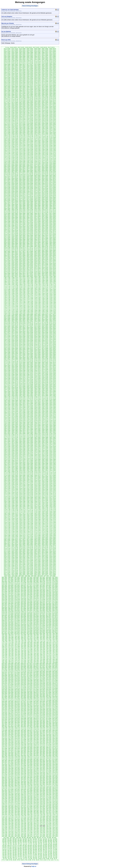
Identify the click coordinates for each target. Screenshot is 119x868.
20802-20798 (37, 172)
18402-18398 (15, 262)
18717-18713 (15, 250)
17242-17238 (22, 305)
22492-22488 (22, 109)
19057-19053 (30, 237)
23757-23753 (15, 62)
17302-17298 (37, 303)
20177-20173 (30, 195)
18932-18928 (7, 242)
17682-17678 (45, 288)
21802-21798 (7, 135)
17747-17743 (52, 286)
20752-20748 (7, 174)
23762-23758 (7, 62)
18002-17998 (37, 276)
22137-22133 (30, 122)
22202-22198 (37, 119)
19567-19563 (52, 217)
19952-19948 (52, 203)
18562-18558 (37, 255)
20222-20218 (15, 194)
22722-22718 (45, 100)
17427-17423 (7, 299)
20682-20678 (7, 177)
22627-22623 (30, 104)
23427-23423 (37, 74)
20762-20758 (45, 173)
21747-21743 (37, 136)
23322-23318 (37, 77)
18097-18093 (52, 272)
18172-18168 (45, 270)
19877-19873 (7, 207)
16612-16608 (22, 329)
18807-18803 (37, 246)
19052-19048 (37, 237)
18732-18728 (45, 249)
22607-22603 (7, 105)
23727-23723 (7, 63)
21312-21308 (7, 153)
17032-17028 (22, 313)
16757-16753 (15, 323)
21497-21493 (45, 146)
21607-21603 (37, 142)
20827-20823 (52, 170)
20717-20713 (7, 176)
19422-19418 (7, 224)
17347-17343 (22, 301)
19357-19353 (52, 225)
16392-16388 (37, 337)
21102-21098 (7, 161)
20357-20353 (22, 189)
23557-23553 (52, 68)
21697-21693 (7, 139)
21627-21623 (7, 142)
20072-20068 (30, 199)
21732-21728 (7, 138)
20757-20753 (52, 173)
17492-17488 (15, 296)
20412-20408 (45, 186)
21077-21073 (45, 161)
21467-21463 (37, 147)
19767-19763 (15, 211)
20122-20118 (7, 198)
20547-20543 (52, 181)
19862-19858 (30, 207)
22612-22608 (52, 104)
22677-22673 (7, 102)
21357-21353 (45, 151)
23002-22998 (45, 89)
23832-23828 (7, 59)
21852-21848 (37, 132)
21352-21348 (52, 151)
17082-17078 (52, 310)
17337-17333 (37, 301)
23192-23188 (22, 83)
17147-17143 (7, 309)
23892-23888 (22, 57)
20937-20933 (45, 166)
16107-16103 (45, 347)
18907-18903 (45, 242)
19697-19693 (15, 214)
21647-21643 (30, 140)
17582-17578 (37, 292)
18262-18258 (15, 267)
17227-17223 (45, 305)
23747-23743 (30, 62)
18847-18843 (30, 245)
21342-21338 (15, 152)
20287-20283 (22, 191)
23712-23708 (30, 63)
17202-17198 (30, 306)
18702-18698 (37, 250)
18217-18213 (30, 269)
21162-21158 (22, 159)
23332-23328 (22, 77)
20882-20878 (22, 169)
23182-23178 (37, 83)
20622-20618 (45, 178)
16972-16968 (7, 316)
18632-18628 (37, 253)
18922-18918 (22, 242)
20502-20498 (15, 183)
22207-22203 (30, 119)
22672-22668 (15, 102)
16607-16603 (30, 329)
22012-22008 (7, 127)
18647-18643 (15, 253)
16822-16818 (22, 321)
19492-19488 (7, 221)
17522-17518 (22, 295)
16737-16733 (45, 323)
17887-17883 (52, 280)
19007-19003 (52, 238)
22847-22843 (15, 96)
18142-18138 (37, 271)
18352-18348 (37, 263)
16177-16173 (45, 344)
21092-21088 (22, 161)
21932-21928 (22, 130)
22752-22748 (52, 98)
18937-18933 (52, 241)
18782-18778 (22, 248)
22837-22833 (30, 96)
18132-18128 (52, 271)
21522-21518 (7, 146)
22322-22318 (15, 115)
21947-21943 (52, 129)
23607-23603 (30, 67)
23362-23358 (30, 76)
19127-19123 (30, 235)
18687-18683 (7, 252)
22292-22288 (7, 117)
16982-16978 (45, 314)
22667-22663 (22, 102)
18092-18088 (7, 274)
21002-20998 (52, 164)
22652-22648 (45, 102)
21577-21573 (30, 143)
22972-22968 (37, 91)
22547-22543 (45, 106)
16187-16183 (30, 344)
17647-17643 (45, 289)
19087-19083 (37, 236)
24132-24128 (28, 47)
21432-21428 (37, 148)
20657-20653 (45, 177)
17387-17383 (15, 300)
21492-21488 (52, 146)
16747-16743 (30, 323)
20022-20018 (52, 200)
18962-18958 (15, 241)
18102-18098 (45, 272)
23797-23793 (7, 60)
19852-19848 (45, 207)
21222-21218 (37, 156)
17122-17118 (45, 309)
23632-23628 (45, 66)
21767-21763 (7, 136)
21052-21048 (30, 163)
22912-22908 (22, 93)
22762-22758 (37, 98)
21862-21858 (22, 132)
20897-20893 (52, 168)
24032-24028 (22, 51)
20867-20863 (45, 169)
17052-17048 (45, 312)
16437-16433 (22, 335)
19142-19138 (7, 235)
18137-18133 (45, 271)
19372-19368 (30, 225)
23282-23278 (45, 79)
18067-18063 (45, 274)
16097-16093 (7, 348)
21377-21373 (15, 151)
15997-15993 (52, 351)
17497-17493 (7, 296)
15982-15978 (22, 352)
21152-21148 (37, 159)
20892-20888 (7, 169)
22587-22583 (37, 105)
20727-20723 (45, 174)
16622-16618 (7, 329)
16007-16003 (37, 351)
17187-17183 (52, 306)
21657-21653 (15, 140)
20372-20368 (52, 187)
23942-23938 (52, 54)
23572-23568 (30, 68)
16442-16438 (15, 335)
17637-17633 (7, 291)
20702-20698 (30, 176)
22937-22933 (37, 92)
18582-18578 (7, 255)
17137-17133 (22, 309)
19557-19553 (15, 219)
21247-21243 (52, 155)
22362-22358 (7, 114)
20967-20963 (52, 165)
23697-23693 (52, 63)
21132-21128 (15, 160)
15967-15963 (45, 352)
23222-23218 (30, 81)
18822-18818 (15, 246)
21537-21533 (37, 144)
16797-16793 (7, 322)
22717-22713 (52, 100)
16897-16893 (15, 318)
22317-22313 (22, 115)
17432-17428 (52, 297)
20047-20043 (15, 200)
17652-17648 (37, 289)
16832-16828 (7, 321)
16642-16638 (30, 327)
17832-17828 (30, 283)
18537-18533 (22, 257)
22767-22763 (30, 98)
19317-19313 (7, 228)
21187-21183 (37, 157)
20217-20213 (22, 194)
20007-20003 (22, 202)
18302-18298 (7, 266)
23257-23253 (30, 80)
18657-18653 (52, 252)
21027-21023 (15, 164)
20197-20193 (52, 194)
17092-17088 (37, 310)
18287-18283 (30, 266)
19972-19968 (22, 203)
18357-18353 (30, 263)
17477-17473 (37, 296)
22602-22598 (15, 105)
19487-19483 (15, 221)
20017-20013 (7, 202)
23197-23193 (15, 83)
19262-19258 (37, 229)
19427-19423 (52, 223)
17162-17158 (37, 308)
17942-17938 (22, 279)
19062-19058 (22, 237)
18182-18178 (30, 270)
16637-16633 (37, 327)
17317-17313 (15, 303)
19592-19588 (15, 217)
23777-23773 (37, 60)
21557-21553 (7, 144)
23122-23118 (22, 85)
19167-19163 (22, 233)
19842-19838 (7, 208)
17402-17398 (45, 299)
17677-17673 (52, 288)
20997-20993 (7, 165)
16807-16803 (45, 321)
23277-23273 (52, 79)
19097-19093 (22, 236)
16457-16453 (45, 334)
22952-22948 (15, 92)
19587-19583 (22, 217)
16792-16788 (15, 322)
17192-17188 (45, 306)
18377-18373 (52, 262)
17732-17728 (22, 287)
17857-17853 (45, 282)
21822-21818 (30, 134)
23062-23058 (7, 88)
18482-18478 (52, 258)
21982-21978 (52, 127)
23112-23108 (37, 85)
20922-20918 (15, 168)
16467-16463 (30, 334)
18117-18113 (22, 272)
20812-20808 (22, 172)
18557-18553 (45, 255)
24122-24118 (44, 47)
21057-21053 (22, 163)
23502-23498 (30, 71)
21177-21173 (52, 157)
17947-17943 (15, 279)
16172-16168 (52, 344)
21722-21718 (22, 138)
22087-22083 (52, 123)
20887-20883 (15, 169)
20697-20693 (37, 176)
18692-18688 (52, 250)
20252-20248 (22, 193)
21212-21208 (52, 156)
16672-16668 (37, 326)
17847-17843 (7, 283)
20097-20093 (45, 198)
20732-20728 (37, 174)
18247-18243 (37, 267)
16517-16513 (7, 333)
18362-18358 (22, 263)
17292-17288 (52, 303)
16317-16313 (45, 339)
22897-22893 (45, 93)
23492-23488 (45, 71)
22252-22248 (15, 118)
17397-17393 (52, 299)
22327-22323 (7, 115)
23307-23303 (7, 79)
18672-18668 (30, 252)
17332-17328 (45, 301)
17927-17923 (45, 279)
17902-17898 (30, 280)
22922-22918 (7, 93)
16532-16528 (37, 331)
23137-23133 (52, 84)
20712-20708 (15, 176)
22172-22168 (30, 121)
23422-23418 (45, 74)
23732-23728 (52, 62)
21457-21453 (52, 147)
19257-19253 (45, 229)
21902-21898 (15, 131)
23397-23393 (30, 75)
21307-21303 (15, 153)
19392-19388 (52, 224)
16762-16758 (7, 323)
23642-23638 (30, 66)
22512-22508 (45, 108)
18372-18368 (7, 263)
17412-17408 (30, 299)
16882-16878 (37, 318)
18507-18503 (15, 258)
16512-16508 (15, 333)
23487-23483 (52, 71)
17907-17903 (22, 280)
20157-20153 (7, 197)
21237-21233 (15, 156)
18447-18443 (52, 259)
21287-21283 (45, 153)
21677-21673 (37, 139)
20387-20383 (30, 187)
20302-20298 (52, 190)
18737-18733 (37, 249)
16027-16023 (7, 351)
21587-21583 (15, 143)
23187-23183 (30, 83)
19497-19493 (52, 220)
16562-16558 (45, 330)
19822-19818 (37, 208)
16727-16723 (7, 325)
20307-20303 (45, 190)
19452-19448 (15, 223)
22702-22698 (22, 101)
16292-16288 (30, 340)
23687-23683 (15, 64)
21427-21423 (45, 148)
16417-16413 (52, 335)
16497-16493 (37, 333)
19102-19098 (15, 236)
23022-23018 (15, 89)
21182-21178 (45, 157)
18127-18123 (7, 272)
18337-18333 (7, 265)
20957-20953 (15, 166)
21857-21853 (30, 132)
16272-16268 (7, 342)
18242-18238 (45, 267)
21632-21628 (52, 140)
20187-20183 (15, 195)
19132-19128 (22, 235)
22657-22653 (37, 102)
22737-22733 (22, 100)
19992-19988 (45, 202)
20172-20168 (37, 195)
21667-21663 (52, 139)
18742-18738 (30, 249)
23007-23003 (37, 89)
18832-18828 (52, 245)
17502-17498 (52, 295)
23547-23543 (15, 70)
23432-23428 (30, 74)
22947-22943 (22, 92)
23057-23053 (15, 88)
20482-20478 (45, 183)
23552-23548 (7, 70)
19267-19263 (30, 229)
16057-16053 (15, 350)
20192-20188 (7, 195)
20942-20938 (37, 166)
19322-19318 (52, 227)
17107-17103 (15, 310)
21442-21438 (22, 148)
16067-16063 (52, 348)
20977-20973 (37, 165)
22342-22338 (37, 114)
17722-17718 (37, 287)
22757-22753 (45, 98)
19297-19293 (37, 228)
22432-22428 (7, 112)
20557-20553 (37, 181)
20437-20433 (7, 186)
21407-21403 (22, 149)
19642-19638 (45, 215)
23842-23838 (45, 58)
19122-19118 (37, 235)
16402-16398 (22, 337)
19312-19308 (15, 228)
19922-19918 (45, 204)
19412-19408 (22, 224)
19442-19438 (30, 223)
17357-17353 (7, 301)
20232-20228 (52, 193)
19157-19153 (37, 233)
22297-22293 (52, 115)
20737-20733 (30, 174)
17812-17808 (7, 284)
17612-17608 (45, 291)
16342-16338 (7, 339)
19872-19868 (15, 207)
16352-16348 (45, 338)
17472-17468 (45, 296)
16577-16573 (22, 330)
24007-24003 (7, 53)
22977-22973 (30, 91)
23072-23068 (45, 87)
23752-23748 (22, 62)
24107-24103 (15, 49)
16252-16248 (37, 342)
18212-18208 (37, 269)
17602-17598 (7, 292)
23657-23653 (7, 66)
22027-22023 (37, 126)
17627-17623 (22, 291)
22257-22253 (7, 118)
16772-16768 (45, 322)
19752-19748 (37, 211)
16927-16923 (22, 317)
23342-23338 (7, 77)
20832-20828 (45, 170)
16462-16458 (37, 334)
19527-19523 (7, 220)
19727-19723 (22, 212)
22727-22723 (37, 100)
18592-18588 (45, 254)
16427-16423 (37, 335)
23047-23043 (30, 88)
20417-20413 (37, 186)
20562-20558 (30, 181)
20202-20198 (45, 194)
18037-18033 (37, 275)
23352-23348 (45, 76)
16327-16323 (30, 339)
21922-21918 (37, 130)
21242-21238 (7, 156)
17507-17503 (45, 295)
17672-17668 (7, 289)
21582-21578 (22, 143)
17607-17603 (52, 291)
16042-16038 (37, 350)
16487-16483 (52, 333)
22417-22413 (30, 112)
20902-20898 (45, 168)
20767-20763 (37, 173)
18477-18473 (7, 259)
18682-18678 (15, 252)
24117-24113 (51, 47)
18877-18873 (37, 244)
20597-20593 (30, 180)
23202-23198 (7, 83)
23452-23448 (52, 72)
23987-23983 (37, 53)
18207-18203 (45, 269)
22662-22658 (30, 102)
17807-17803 (15, 284)
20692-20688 (45, 176)
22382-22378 (30, 113)
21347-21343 (7, 152)
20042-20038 (22, 200)
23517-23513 (7, 71)
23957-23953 (30, 54)
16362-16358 (30, 338)
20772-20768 (30, 173)
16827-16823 (15, 321)
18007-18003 (30, 276)
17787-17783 (45, 284)
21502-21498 (37, 146)
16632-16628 (45, 327)
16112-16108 (37, 347)
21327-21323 (37, 152)
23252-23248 (37, 80)
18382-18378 (45, 262)
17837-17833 (22, 283)
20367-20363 (7, 189)
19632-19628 (7, 216)
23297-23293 (22, 79)
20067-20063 (37, 199)
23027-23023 (7, 89)
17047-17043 (52, 312)
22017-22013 (52, 126)
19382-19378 (15, 225)
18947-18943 (37, 241)
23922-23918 (30, 55)
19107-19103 (7, 236)
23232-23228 (15, 81)
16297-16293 (22, 340)
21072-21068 (52, 161)
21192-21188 (30, 157)
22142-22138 (22, 122)
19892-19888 (37, 206)
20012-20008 (15, 202)
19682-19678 (37, 214)
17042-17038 (7, 313)
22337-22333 (45, 114)
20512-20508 (52, 182)
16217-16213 (37, 343)
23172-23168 (52, 83)
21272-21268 (15, 155)
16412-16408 (7, 337)
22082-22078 (7, 125)
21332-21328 (30, 152)
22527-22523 (22, 108)
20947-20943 (30, 166)
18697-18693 (45, 250)
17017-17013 (45, 313)
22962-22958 (52, 91)
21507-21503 (30, 146)
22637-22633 (15, 104)
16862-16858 (15, 320)
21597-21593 (52, 142)
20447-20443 (45, 185)
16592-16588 (52, 329)
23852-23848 (30, 58)
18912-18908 (37, 242)
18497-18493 (30, 258)
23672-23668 (37, 64)
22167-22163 (37, 121)
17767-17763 (22, 286)
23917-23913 (37, 55)
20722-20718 (52, 174)
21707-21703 (45, 138)
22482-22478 (37, 109)
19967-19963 (30, 203)
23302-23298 (15, 79)
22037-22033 (22, 126)
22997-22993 (52, 89)
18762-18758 (52, 248)
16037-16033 (45, 350)
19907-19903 (15, 206)
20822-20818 (7, 172)
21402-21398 (30, 149)
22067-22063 (30, 125)
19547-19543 (30, 219)
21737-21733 (52, 136)
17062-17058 (30, 312)
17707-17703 (7, 288)
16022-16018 (15, 351)
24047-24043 (52, 50)
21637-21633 (45, 140)
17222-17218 (52, 305)
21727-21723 (15, 138)
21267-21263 (22, 155)
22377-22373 (37, 113)
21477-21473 (22, 147)
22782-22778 (7, 98)
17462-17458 (7, 297)
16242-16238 (52, 342)
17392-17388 (7, 300)
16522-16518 (52, 331)
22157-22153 (52, 121)
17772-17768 (15, 286)
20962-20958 (7, 166)
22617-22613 (45, 104)
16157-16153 (22, 346)
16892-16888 (22, 318)
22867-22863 (37, 94)
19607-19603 (45, 216)
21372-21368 (22, 151)
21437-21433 (30, 148)
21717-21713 (30, 138)
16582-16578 (15, 330)
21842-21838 (52, 132)
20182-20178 (22, 195)
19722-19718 (30, 212)
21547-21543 (22, 144)
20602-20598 (22, 180)
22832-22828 (37, 96)
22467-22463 (7, 110)
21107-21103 (52, 160)
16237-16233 (7, 343)
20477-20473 (52, 183)
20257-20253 (15, 193)
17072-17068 (15, 312)
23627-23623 (52, 66)
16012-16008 (30, 351)
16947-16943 (45, 316)
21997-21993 (30, 127)
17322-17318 (7, 303)
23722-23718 (15, 63)
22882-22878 (15, 94)
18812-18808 (30, 246)
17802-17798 (22, 284)
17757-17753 (37, 286)
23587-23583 (7, 68)
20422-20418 (30, 186)
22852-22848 (7, 96)
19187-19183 (45, 232)
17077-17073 (7, 312)
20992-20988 (15, 165)
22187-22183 (7, 121)
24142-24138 (13, 47)
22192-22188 (52, 119)
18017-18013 (15, 276)
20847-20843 (22, 170)
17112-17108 (7, 310)
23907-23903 (52, 55)
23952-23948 (37, 54)
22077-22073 (15, 125)
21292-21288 (37, 153)
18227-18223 (15, 269)
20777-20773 (22, 173)
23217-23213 (37, 81)
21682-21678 (30, 139)
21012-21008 (37, 164)
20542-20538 (7, 182)
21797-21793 (15, 135)
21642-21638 (37, 140)
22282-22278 (22, 117)
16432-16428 (30, 335)
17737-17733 (15, 287)
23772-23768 (45, 60)
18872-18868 (45, 244)
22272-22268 (37, 117)
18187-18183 (22, 270)
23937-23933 (7, 55)
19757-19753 (30, 211)
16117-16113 (30, 347)
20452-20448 (37, 185)
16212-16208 (45, 343)
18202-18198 (52, 269)
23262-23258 (22, 80)
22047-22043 (7, 126)
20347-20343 (37, 189)
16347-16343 (52, 338)
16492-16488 (45, 333)
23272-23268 (7, 80)
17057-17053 (37, 312)
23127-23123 (15, 85)
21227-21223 (30, 156)
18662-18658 (45, 252)
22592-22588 (30, 105)
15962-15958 (52, 352)
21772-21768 (52, 135)
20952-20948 (22, 166)
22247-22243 (22, 118)
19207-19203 (15, 232)
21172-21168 (7, 159)
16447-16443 (7, 335)
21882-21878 (45, 131)
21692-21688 (15, 139)
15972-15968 (37, 352)
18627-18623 (45, 253)
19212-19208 (7, 232)
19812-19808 (52, 208)
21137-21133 (7, 160)
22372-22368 (45, 113)
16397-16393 (30, 337)
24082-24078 (52, 49)
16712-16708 (30, 325)
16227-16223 (22, 343)
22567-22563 (15, 106)
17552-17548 (30, 293)
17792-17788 (37, 284)
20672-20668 (22, 177)
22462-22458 (15, 110)
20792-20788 (52, 172)
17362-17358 (52, 300)
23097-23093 (7, 87)
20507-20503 (7, 183)
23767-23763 (52, 60)
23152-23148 (30, 84)
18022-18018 (7, 276)
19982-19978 (7, 203)
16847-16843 (37, 320)
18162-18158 (7, 271)
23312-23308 (52, 77)
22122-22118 (52, 122)
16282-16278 (45, 340)
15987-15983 (15, 352)
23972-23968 (7, 54)
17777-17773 (7, 286)
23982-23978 (45, 53)
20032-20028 (37, 200)
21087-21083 (30, 161)
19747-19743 (45, 211)
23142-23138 (45, 84)
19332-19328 (37, 227)
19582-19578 (30, 217)
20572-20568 (15, 181)
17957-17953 (52, 278)
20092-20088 (52, 198)
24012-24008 (52, 51)
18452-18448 (45, 259)
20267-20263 (52, 191)
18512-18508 (7, 258)
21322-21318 (45, 152)
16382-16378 (52, 337)
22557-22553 (30, 106)
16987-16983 (37, 314)
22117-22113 (7, 123)
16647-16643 (22, 327)
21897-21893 (22, 131)
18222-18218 (22, 269)
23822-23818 (22, 59)
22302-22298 (45, 115)
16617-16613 (15, 329)
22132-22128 (37, 122)
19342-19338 (22, 227)
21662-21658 (7, 140)
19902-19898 (22, 206)
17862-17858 (37, 282)
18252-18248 (30, 267)
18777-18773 (30, 248)
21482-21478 (15, 147)
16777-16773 (37, 322)
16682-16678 (22, 326)
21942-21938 (7, 130)
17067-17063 (22, 312)
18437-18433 (15, 261)
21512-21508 (22, 146)
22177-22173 (22, 121)
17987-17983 (7, 278)
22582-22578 (45, 105)
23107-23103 (45, 85)
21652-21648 (22, 140)
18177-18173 (37, 270)
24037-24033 (15, 51)
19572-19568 (45, 217)
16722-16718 (15, 325)
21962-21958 (30, 129)
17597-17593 (15, 292)
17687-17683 (37, 288)
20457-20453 (30, 185)
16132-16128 (7, 347)
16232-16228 (15, 343)
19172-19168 (15, 233)
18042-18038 (30, 275)
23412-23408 (7, 75)
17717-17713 (45, 287)
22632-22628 (22, 104)
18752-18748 (15, 249)
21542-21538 (30, 144)
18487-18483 (45, 258)
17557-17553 (22, 293)
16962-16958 (22, 316)
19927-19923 (37, 204)
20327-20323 (15, 190)
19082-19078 (45, 236)
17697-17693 (22, 288)
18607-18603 (22, 254)
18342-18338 (52, 263)
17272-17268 (30, 304)
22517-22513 (37, 108)
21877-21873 (52, 131)
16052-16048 (22, 350)
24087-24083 (45, 49)
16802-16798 (52, 321)
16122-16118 (22, 347)
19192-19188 (37, 232)
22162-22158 (45, 121)
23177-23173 (45, 83)
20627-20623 (37, 178)
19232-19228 (30, 231)
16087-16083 (22, 348)
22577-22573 (52, 105)
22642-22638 (7, 104)
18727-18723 (52, 249)
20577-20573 (7, 181)
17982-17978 (15, 278)
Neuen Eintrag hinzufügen (30, 6)
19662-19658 (15, 215)
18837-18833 (45, 245)
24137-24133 (21, 47)
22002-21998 (22, 127)
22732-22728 (30, 100)
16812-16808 (37, 321)
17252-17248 (7, 305)
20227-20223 (7, 194)
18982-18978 (37, 240)
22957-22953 (7, 92)
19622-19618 (22, 216)
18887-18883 (22, 244)
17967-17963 (37, 278)
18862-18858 (7, 245)
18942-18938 (45, 241)
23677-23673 (30, 64)
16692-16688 (7, 326)
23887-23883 (30, 57)
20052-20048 (7, 200)
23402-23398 (22, 75)
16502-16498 (30, 333)
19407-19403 (30, 224)
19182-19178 (52, 232)
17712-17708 (52, 287)
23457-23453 (45, 72)
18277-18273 (45, 266)
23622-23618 (7, 67)
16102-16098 (52, 347)
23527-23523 (45, 70)
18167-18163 (52, 270)
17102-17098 (22, 310)
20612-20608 (7, 180)
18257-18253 (22, 267)
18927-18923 (15, 242)
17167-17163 (30, 308)
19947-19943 (7, 204)
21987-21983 (45, 127)
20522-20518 (37, 182)
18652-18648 (7, 253)
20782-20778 (15, 173)
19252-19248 (52, 229)
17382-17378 (22, 300)
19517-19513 (22, 220)
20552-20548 (45, 181)
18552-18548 (52, 255)
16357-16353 (37, 338)
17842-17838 (15, 283)
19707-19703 (52, 212)
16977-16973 (52, 314)
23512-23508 (15, 71)
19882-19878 (52, 206)
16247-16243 (45, 342)
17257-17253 (52, 304)
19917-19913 (52, 204)
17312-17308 (22, 303)
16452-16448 (52, 334)
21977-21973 (7, 129)
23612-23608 (22, 67)
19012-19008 (45, 238)
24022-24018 (37, 51)
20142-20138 (30, 197)
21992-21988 (37, 127)
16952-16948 (37, 316)
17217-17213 (7, 306)
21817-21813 (37, 134)
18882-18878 (30, 244)
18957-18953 (22, 241)
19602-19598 (52, 216)
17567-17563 (7, 293)
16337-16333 (15, 339)
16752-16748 (22, 323)
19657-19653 (22, 215)
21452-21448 (7, 148)
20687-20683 (52, 176)
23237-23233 (7, 81)
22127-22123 (45, 122)
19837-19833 (15, 208)
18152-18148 (22, 271)
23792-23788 (15, 60)
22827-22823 (45, 96)
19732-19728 (15, 212)
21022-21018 (22, 164)
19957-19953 (45, 203)
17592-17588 (22, 292)
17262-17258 (45, 304)
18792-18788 (7, 248)
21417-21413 (7, 149)
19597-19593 (7, 217)
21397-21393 (37, 149)
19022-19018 (30, 238)
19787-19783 (37, 210)
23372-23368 (15, 76)
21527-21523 (52, 144)
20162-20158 (52, 195)
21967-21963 (22, 129)
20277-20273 (37, 191)
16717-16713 (22, 325)
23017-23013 (22, 89)
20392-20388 (22, 187)
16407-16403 (15, 337)
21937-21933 (15, 130)
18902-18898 (52, 242)
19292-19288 (45, 228)
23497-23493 (37, 71)
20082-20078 (15, 199)
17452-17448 (22, 297)
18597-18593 (37, 254)
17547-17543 (37, 293)
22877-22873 (22, 94)
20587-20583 (45, 180)
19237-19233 (22, 231)
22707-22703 (15, 101)
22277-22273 (30, 117)
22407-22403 (45, 112)
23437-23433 (22, 74)
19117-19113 (45, 235)
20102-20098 (37, 198)
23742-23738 (37, 62)
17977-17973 (22, 278)
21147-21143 (45, 159)
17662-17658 (22, 289)
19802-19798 (15, 210)
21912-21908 (52, 130)
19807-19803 (7, 210)
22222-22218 (7, 119)
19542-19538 (37, 219)
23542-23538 (22, 70)
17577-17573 (45, 292)
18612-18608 (15, 254)
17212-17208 (15, 306)
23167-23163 (7, 84)
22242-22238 (30, 118)
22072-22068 (22, 125)
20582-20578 (52, 180)
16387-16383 (45, 337)
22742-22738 (15, 100)
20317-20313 (30, 190)
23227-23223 (22, 81)
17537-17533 (52, 293)
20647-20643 (7, 178)
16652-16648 (15, 327)
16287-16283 (37, 340)
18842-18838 (37, 245)
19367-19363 (37, 225)
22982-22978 (22, 91)
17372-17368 (37, 300)
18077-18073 (30, 274)
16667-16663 (45, 326)
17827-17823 (37, 283)
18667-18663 (37, 252)
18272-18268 (52, 266)
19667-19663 (7, 215)
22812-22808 (15, 97)
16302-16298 (15, 340)
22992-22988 (7, 91)
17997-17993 (45, 276)
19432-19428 (45, 223)
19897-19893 (30, 206)
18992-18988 (22, 240)
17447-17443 (30, 297)
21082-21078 (37, 161)
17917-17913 (7, 280)
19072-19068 (7, 237)
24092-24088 (37, 49)
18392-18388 (30, 262)
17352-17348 (15, 301)
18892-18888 (15, 244)
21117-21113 (37, 160)
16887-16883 (30, 318)
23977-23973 (52, 53)
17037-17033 (15, 313)
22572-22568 (7, 106)
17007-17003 (7, 314)
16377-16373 (7, 338)
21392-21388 (45, 149)
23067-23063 (52, 87)
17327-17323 (52, 301)
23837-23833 (52, 58)
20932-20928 (52, 166)
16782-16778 (30, 322)
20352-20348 (30, 189)
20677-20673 (15, 177)
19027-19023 (22, 238)
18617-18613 (7, 254)
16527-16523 (45, 331)
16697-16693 (52, 325)
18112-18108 (30, 272)
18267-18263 (7, 267)
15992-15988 (7, 352)
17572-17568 (52, 292)
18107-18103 (37, 272)
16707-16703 (37, 325)
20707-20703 (22, 176)
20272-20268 (45, 191)
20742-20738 (22, 174)
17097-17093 (30, 310)
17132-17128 (30, 309)
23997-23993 (22, 53)
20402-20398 (7, 187)
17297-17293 (45, 303)
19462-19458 (52, 221)
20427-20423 (22, 186)
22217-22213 (15, 119)
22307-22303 (37, 115)
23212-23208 (45, 81)
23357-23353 (37, 76)
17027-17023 (30, 313)
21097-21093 (15, 161)
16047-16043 (30, 350)
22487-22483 (30, 109)
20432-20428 (15, 186)
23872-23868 (52, 57)
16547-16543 (15, 331)
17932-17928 (37, 279)
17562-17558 (15, 293)
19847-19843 (52, 207)
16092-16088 (15, 348)
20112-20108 (22, 198)
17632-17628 (15, 291)
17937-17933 (30, 279)
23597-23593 (45, 67)
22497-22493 (15, 109)
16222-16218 (30, 343)
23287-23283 (37, 79)
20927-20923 (7, 168)
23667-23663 (45, 64)
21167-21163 (15, 159)
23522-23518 (52, 70)
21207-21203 (7, 157)
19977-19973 (15, 203)
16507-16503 (22, 333)
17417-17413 (22, 299)
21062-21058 (15, 163)
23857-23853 (22, 58)
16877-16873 (45, 318)
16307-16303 (7, 340)
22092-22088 (45, 123)
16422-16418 (45, 335)
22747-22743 (7, 100)
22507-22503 (52, 108)
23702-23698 (45, 63)
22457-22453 (22, 110)
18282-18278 (37, 266)
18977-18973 (45, 240)
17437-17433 (45, 297)
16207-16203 (52, 343)
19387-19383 (7, 225)
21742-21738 (45, 136)
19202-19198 (22, 232)
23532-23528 (37, 70)
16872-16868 (52, 318)
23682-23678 (22, 64)
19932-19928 (30, 204)
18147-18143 (30, 271)
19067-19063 (15, 237)
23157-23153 (22, 84)
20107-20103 (30, 198)
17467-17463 (52, 296)
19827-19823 (30, 208)
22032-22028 (30, 126)
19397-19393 (45, 224)
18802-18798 (45, 246)
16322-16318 (37, 339)
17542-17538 (45, 293)
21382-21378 (7, 151)
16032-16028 (52, 350)
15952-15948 (15, 354)
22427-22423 (15, 112)
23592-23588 (52, 67)
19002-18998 (7, 240)
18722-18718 (7, 250)
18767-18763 (45, 248)
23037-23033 (45, 88)
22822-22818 (52, 96)
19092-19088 (30, 236)
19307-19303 (22, 228)
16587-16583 (7, 330)
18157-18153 (15, 271)
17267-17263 (37, 304)
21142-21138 (52, 159)
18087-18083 (15, 274)
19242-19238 (15, 231)
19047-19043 (45, 237)
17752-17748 (45, 286)
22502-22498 (7, 109)
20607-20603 (15, 180)
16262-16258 (22, 342)
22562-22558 (22, 106)
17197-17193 (37, 306)
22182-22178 (15, 121)
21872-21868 (7, 132)
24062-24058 (30, 50)
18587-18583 (52, 254)
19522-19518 (15, 220)
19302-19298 (30, 228)
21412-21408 (15, 149)
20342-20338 (45, 189)
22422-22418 (22, 112)
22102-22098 (30, 123)
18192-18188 (15, 270)
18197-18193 (7, 270)
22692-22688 (37, 101)
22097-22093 (37, 123)
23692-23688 (7, 64)
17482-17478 (30, 296)
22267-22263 (45, 117)
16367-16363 (22, 338)
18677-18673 (22, 252)
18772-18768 (37, 248)
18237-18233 (52, 267)
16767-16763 (52, 322)
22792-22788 (45, 97)
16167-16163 (7, 346)
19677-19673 (45, 214)
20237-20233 (45, 193)
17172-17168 (22, 308)
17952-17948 (7, 279)
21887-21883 (37, 131)
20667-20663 (30, 177)
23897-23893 (15, 57)
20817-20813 (15, 172)
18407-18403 (7, 262)
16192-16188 (22, 344)
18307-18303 (52, 265)
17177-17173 (15, 308)
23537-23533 (30, 70)
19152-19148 (45, 233)
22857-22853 (52, 94)
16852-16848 (30, 320)
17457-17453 (15, 297)
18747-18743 (22, 249)
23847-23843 (37, 58)
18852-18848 (22, 245)
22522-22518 (30, 108)
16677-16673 (30, 326)
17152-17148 (52, 308)
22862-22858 (45, 94)
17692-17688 (30, 288)
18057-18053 (7, 275)
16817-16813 (30, 321)
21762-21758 (15, 136)
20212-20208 (30, 194)
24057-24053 (37, 50)
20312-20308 (37, 190)
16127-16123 (15, 347)
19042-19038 (52, 237)
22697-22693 (30, 101)
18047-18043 (22, 275)
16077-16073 (37, 348)
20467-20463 (15, 185)
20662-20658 (37, 177)
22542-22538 (52, 106)
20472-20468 (7, 185)
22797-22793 (37, 97)
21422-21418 (52, 148)
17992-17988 (52, 276)
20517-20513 (45, 182)
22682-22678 (52, 101)
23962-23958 (22, 54)
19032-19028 (15, 238)
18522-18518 (45, 257)
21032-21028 (7, 164)
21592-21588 (7, 143)
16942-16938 (52, 316)
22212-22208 (22, 119)
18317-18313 (37, 265)
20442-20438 (52, 185)
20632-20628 (30, 178)
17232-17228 (37, 305)
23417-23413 (52, 74)
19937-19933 (22, 204)
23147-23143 (37, 84)
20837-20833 (37, 170)
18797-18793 (52, 246)
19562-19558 (7, 219)
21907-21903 (7, 131)
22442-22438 (45, 110)
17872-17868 (22, 282)
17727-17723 (30, 287)
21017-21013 (30, 164)
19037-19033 (7, 238)
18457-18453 (37, 259)
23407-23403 (15, 75)
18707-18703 (30, 250)
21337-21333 (22, 152)
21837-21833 (7, 134)
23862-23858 (15, 58)
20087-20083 (7, 199)
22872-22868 (30, 94)
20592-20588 (37, 180)
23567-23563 (37, 68)
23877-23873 (45, 57)
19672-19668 (52, 214)
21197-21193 (22, 157)
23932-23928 (15, 55)
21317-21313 (52, 152)
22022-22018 (45, 126)
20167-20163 (45, 195)
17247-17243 (15, 305)
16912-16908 (45, 317)
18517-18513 (52, 257)
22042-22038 (15, 126)
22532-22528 (15, 108)
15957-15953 (7, 354)
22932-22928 (45, 92)
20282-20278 (30, 191)
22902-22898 (37, 93)
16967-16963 (15, 316)
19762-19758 (22, 211)
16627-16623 (52, 327)
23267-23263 (15, 80)
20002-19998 (30, 202)
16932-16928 (15, 317)
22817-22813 (7, 97)
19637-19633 (52, 215)
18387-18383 (37, 262)
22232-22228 (45, 118)
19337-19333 (30, 227)
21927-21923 (30, 130)
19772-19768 (7, 211)
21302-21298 (22, 153)
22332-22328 (52, 114)
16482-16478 (7, 334)
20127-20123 (52, 197)
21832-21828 (15, 134)
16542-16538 (22, 331)
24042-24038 (7, 51)
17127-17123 (37, 309)
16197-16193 (15, 344)
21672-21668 (45, 139)
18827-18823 (7, 246)
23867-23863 (7, 58)
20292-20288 (15, 191)
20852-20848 (15, 170)
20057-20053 (52, 199)
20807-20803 (30, 172)
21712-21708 (37, 138)
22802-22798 (30, 97)
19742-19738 (52, 211)
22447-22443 (37, 110)
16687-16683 (15, 326)
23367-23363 (22, 76)
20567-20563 (22, 181)
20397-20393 (15, 187)
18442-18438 (7, 261)
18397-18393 (22, 262)
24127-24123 (36, 47)
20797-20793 (45, 172)
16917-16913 (37, 317)
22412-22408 (37, 112)
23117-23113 (30, 85)
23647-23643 (22, 66)
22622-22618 (37, 104)
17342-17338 (30, 301)
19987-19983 (52, 202)
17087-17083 (45, 310)
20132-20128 (45, 197)
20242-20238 (37, 193)
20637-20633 (22, 178)
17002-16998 (15, 314)
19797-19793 (22, 210)
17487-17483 (22, 296)
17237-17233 (30, 305)
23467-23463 (30, 72)
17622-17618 (30, 291)
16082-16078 (30, 348)
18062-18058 (52, 274)
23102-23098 (52, 85)
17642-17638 (52, 289)
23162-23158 (15, 84)
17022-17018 (37, 313)
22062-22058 (37, 125)
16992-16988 (30, 314)
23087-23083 (22, 87)
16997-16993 (22, 314)
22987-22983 (15, 91)
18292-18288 (22, 266)
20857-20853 (7, 170)
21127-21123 (22, 160)
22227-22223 (52, 118)
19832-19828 (22, 208)
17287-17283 (7, 304)
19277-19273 (15, 229)
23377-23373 (7, 76)
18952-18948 (30, 241)
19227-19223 (37, 231)
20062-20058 (45, 199)
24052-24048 (45, 50)
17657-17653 (30, 289)
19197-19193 (30, 232)
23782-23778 (30, 60)
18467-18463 (22, 259)
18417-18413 (45, 261)
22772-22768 (22, 98)
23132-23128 (7, 85)
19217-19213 (52, 231)
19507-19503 (37, 220)
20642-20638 (15, 178)
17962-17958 (45, 278)
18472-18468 (15, 259)
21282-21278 (52, 153)
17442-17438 (37, 297)
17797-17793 (30, 284)
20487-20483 (37, 183)
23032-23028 (52, 88)
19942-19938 (15, 204)
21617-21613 (22, 142)
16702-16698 (45, 325)
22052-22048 (52, 125)
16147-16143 (37, 346)
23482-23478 (7, 72)
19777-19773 (52, 210)
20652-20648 (52, 177)
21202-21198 (15, 157)
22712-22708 (7, 101)
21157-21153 (30, 159)
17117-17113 (52, 309)
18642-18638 (22, 253)
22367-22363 (52, 113)
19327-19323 (45, 227)
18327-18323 (22, 265)
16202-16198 (7, 344)
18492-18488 (37, 258)
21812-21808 (45, 134)
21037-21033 (52, 163)
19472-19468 (37, 221)
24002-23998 (15, 53)
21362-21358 (37, 151)
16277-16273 (52, 340)
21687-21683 (22, 139)
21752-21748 (30, 136)
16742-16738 (37, 323)
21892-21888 (30, 131)
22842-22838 (22, 96)
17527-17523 (15, 295)
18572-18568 (22, 255)
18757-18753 (7, 249)
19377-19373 (22, 225)
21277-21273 (7, 155)
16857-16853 (22, 320)
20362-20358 (15, 189)
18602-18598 (30, 254)
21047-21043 (37, 163)
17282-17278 (15, 304)
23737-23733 (45, 62)
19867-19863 (22, 207)
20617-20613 (52, 178)
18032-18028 (45, 275)
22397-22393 (7, 113)
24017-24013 (45, 51)
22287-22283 (15, 117)
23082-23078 (30, 87)
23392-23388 (37, 75)
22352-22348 (22, 114)
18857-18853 (15, 245)
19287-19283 (52, 228)
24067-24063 (22, 50)
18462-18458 (30, 259)
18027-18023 (52, 275)
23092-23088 (15, 87)
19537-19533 (45, 219)
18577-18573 (15, 255)
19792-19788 (30, 210)
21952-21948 (45, 129)
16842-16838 (45, 320)
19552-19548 (22, 219)
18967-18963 (7, 241)
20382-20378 (37, 187)
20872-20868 (37, 169)
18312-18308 (45, 265)
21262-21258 (30, 155)
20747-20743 (15, 174)
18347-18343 (45, 263)
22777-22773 (15, 98)
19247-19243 (7, 231)
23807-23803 (45, 59)
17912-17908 (15, 280)
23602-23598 (37, 67)
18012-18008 (22, 276)
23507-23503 (22, 71)
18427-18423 (30, 261)
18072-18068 (37, 274)
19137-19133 (15, 235)
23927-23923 (22, 55)
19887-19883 (45, 206)
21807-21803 (52, 134)
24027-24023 (30, 51)
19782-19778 (45, 210)
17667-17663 (15, 289)
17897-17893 (37, 280)
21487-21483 (7, 147)
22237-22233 (37, 118)
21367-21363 (30, 151)
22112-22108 (15, 123)
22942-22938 (30, 92)
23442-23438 (15, 74)
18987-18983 (30, 240)
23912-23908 (45, 55)
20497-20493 (22, 183)
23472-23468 (22, 72)
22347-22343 (30, 114)
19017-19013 (37, 238)
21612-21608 (30, 142)
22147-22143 (15, 122)
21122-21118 (30, 160)
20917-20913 (22, 168)
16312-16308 (52, 339)
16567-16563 (37, 330)
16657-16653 (7, 327)
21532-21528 (45, 144)
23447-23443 (7, 74)
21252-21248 (45, 155)
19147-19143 (52, 233)
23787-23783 (22, 60)
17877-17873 (15, 282)
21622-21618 (15, 142)
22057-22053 (45, 125)
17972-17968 (30, 278)
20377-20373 (45, 187)
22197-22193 (45, 119)
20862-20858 (52, 169)
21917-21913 (45, 130)
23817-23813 (30, 59)
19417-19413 (15, 224)
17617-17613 (37, 291)
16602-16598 (37, 329)
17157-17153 (45, 308)
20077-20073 (22, 199)
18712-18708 (22, 250)
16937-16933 (7, 317)
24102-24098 (22, 49)
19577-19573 (37, 217)
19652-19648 (30, 215)
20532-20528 (22, 182)
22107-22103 (22, 123)
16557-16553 (52, 330)
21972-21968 (15, 129)
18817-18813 (22, 246)
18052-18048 (15, 275)
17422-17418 (15, 299)
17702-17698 (15, 288)
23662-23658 (52, 64)
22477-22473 (45, 109)
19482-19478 (22, 221)
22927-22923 (52, 92)
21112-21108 (45, 160)
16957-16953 (30, 316)
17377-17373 (30, 300)
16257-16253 (30, 342)
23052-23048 (22, 88)
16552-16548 (7, 331)
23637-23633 (37, 66)
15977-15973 (30, 352)
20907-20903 (37, 168)
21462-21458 (45, 147)
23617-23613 (15, 67)
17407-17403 (37, 299)
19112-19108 (52, 235)
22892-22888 (52, 93)
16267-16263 (15, 342)
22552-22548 (37, 106)
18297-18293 (15, 266)
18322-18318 (30, 265)
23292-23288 (30, 79)
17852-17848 (52, 282)
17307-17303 (30, 303)
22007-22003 (15, 127)
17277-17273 (22, 304)
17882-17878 (7, 282)
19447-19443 (22, 223)
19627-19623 (15, 216)
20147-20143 (22, 197)
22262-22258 (52, 117)
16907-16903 (52, 317)
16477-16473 (15, 334)
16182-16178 (37, 344)
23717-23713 (22, 63)
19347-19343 (15, 227)
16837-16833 (52, 320)
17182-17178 (7, 308)
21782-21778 (37, 135)
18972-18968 (52, 240)
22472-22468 (52, 109)
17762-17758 (30, 286)
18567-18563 (30, 255)
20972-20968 (45, 165)
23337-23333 (15, 77)
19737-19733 (7, 212)
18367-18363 (15, 263)
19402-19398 (37, 224)
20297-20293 (7, 191)
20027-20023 (45, 200)
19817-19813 (45, 208)
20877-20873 (30, 169)
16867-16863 (7, 320)
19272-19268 (22, 229)
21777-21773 (45, 135)
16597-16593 (45, 329)
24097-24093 (30, 49)
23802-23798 (52, 59)
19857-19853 (37, 207)
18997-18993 (15, 240)
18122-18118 (15, 272)
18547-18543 (7, 257)
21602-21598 (45, 142)
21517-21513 (15, 146)
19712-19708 (45, 212)
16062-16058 (7, 350)
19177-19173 (7, 233)
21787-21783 (30, 135)
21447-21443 (15, 148)
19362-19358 (45, 225)
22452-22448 (30, 110)
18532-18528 (30, 257)
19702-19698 (7, 214)
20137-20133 (37, 197)
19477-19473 (30, 221)
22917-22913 (15, 93)
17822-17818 (45, 283)
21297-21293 (30, 153)
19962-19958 (37, 203)
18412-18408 (52, 261)
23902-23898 (7, 57)
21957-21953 (37, 129)
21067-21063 (7, 163)
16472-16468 (22, 334)
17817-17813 (52, 283)
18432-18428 (22, 261)
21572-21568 (37, 143)
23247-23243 (45, 80)
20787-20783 (7, 173)
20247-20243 (30, 193)
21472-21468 (30, 147)
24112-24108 (7, 49)
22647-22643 (52, 102)
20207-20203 (37, 194)
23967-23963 (15, 54)
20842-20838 (30, 170)
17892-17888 (45, 280)
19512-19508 (30, 220)
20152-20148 (15, 197)
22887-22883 (7, 94)
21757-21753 (22, 136)
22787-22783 (52, 97)
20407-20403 (52, 186)
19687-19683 (30, 214)
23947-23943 (45, 54)
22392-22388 (15, 113)
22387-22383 (22, 113)
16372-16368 (15, 338)
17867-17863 (30, 282)
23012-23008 (30, 89)
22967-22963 (45, 91)
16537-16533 (30, 331)
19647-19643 (37, 215)
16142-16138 (45, 346)
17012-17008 (52, 313)
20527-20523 (30, 182)
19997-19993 (37, 202)
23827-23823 (15, 59)
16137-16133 (52, 346)
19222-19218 (45, 231)
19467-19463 (45, 221)
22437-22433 (52, 110)
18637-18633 (30, 253)
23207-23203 (52, 81)
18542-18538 (15, 257)
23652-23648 (15, 66)
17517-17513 (30, 295)
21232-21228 (22, 156)
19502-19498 (45, 220)
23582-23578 (15, 68)
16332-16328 (22, 339)
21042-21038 (45, 163)
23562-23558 (45, 68)
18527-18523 (37, 257)
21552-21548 (15, 144)
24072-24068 (15, 50)
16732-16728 (52, 323)
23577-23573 (22, 68)
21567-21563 (45, 143)
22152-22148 (7, 122)
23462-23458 (37, 72)
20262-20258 (7, 193)
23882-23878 (37, 57)
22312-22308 (30, 115)
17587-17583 (30, 292)
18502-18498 (22, 258)
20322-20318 (22, 190)
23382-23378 (52, 75)
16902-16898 (7, 318)
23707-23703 (37, 63)
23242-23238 (52, 80)
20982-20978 (30, 165)
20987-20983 (22, 165)
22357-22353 (15, 114)
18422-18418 (37, 261)
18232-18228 (7, 269)
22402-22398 (52, 112)
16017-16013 (22, 351)
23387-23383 (45, 75)
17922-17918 (52, 279)
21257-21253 (37, 155)
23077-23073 (37, 87)
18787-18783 (15, 248)
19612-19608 (37, 216)
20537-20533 (15, 182)
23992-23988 (30, 53)
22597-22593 (22, 105)
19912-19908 (7, 206)
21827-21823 (22, 134)
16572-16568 (30, 330)
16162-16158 (15, 346)
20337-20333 (52, 189)
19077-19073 (52, 236)
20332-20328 (7, 190)
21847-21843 (45, 132)
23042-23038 (37, 88)
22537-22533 (7, 108)
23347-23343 (52, 76)
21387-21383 (52, 149)
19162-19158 (30, 233)
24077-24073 (7, 50)
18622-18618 (52, 253)
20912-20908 (30, 168)
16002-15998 (45, 351)
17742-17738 (7, 287)
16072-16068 (45, 348)
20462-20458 (22, 185)
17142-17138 (15, 309)
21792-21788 (22, 135)
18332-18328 (15, 265)
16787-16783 (22, 322)
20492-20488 (30, 183)
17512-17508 (37, 295)
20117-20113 (15, 198)
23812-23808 (37, 59)
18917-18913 (30, 242)
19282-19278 (7, 229)
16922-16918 (30, 317)
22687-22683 (45, 101)
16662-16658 (52, 326)
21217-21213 (45, 156)
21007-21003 (45, 164)
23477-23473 (15, 72)
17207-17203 (22, 306)
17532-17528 (7, 295)
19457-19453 (7, 223)
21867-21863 (15, 132)
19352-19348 (7, 227)
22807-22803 (22, 97)
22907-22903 (30, 93)
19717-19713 (37, 212)
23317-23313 (45, 77)
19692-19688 (22, 214)
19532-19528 (52, 219)
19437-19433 (37, 223)
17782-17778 (52, 284)
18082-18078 (22, 274)
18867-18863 (52, 244)
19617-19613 (30, 216)
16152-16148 (30, 346)
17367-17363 (45, 300)
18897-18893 (7, 244)
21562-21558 (52, 143)
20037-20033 (30, 200)
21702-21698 (52, 138)
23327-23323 (30, 77)
